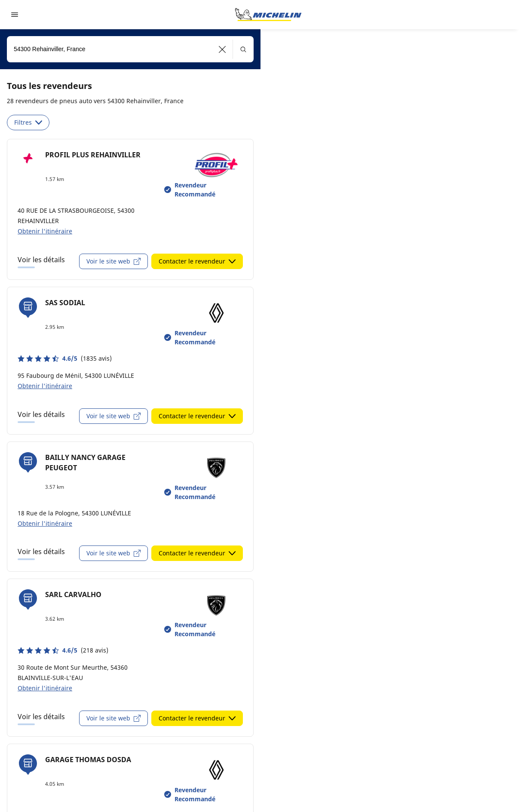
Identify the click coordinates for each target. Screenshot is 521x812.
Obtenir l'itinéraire (45, 231)
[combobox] (130, 49)
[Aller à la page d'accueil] (268, 15)
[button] (222, 49)
